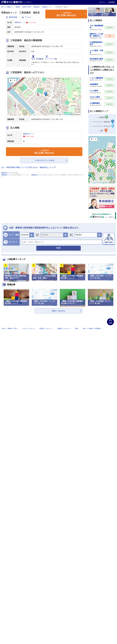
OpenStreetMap (69, 115)
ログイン (103, 2)
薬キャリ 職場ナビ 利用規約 (93, 329)
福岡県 (18, 7)
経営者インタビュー (47, 329)
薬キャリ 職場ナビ (7, 7)
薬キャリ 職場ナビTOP (10, 329)
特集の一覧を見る (58, 311)
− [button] (15, 81)
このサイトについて (29, 329)
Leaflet (60, 115)
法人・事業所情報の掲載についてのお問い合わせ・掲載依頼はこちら (28, 167)
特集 (78, 329)
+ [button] (11, 81)
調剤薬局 (37, 7)
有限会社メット (47, 7)
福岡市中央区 (27, 7)
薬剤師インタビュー (65, 329)
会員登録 (112, 2)
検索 (58, 248)
